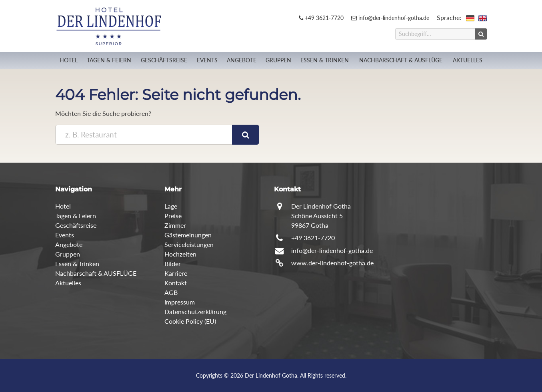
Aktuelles (468, 60)
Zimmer (175, 225)
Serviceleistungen (189, 244)
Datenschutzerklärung (195, 311)
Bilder (173, 264)
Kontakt (176, 283)
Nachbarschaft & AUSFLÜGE (401, 60)
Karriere (176, 273)
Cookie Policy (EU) (190, 321)
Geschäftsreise (164, 60)
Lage (171, 206)
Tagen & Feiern (109, 60)
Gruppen (278, 60)
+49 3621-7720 (321, 18)
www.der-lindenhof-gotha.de (332, 263)
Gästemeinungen (188, 235)
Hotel (69, 60)
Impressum (180, 302)
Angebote (242, 60)
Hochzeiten (180, 254)
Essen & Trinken (325, 60)
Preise (173, 216)
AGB (171, 292)
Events (207, 60)
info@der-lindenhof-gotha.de (390, 18)
